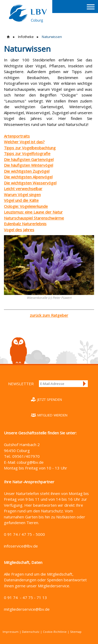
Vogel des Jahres (19, 230)
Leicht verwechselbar (23, 189)
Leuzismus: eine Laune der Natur (33, 212)
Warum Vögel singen (22, 195)
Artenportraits (17, 136)
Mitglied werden (52, 415)
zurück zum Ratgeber (49, 315)
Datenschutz (31, 632)
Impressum (11, 632)
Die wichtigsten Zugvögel (27, 171)
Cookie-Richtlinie (55, 632)
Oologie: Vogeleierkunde (26, 206)
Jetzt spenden (50, 400)
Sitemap (76, 632)
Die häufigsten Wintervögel (28, 165)
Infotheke (26, 37)
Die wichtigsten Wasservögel (30, 183)
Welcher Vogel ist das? (24, 142)
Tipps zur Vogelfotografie (27, 153)
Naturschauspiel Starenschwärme (34, 218)
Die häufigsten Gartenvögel (29, 159)
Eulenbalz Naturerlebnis (25, 224)
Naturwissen (52, 37)
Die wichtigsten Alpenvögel (28, 177)
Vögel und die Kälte (21, 200)
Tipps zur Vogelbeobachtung (30, 148)
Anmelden (85, 384)
